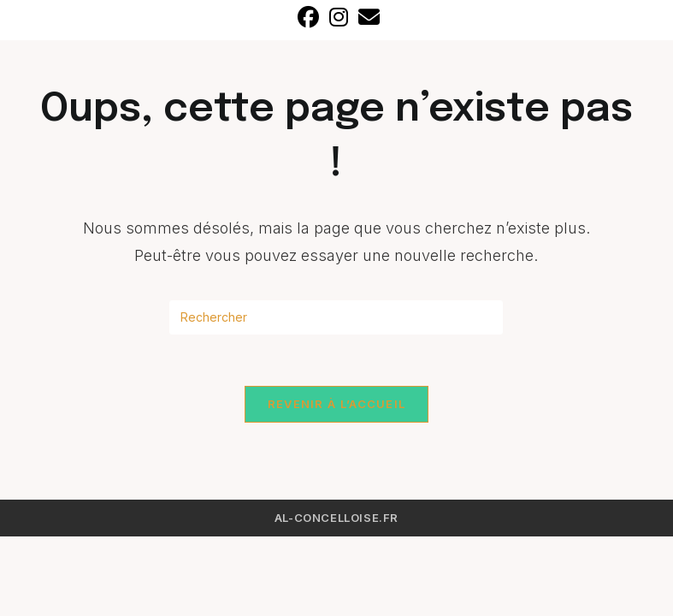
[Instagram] (339, 18)
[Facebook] (308, 18)
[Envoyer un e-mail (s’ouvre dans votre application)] (366, 18)
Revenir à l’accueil (337, 404)
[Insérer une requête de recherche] (336, 317)
